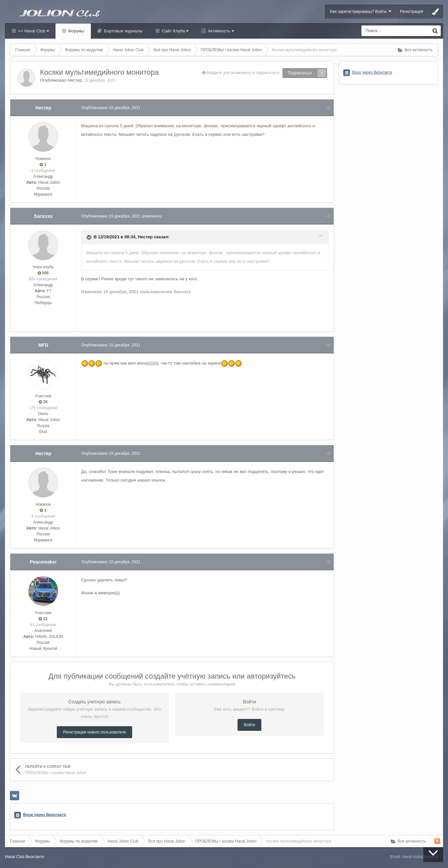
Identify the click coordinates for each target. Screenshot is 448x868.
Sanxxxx (43, 216)
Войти (249, 725)
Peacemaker (43, 562)
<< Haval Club (33, 31)
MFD (43, 345)
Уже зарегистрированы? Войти (360, 11)
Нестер (75, 80)
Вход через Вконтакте (45, 815)
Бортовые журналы (123, 31)
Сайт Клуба (174, 31)
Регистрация (412, 12)
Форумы (76, 31)
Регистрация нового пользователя (94, 732)
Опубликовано (111, 108)
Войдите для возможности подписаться (243, 73)
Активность (220, 31)
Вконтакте (35, 857)
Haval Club (15, 857)
